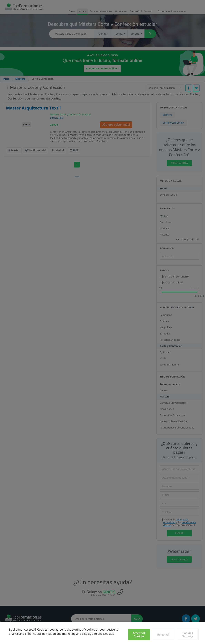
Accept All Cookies (139, 635)
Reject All (163, 635)
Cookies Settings (188, 635)
